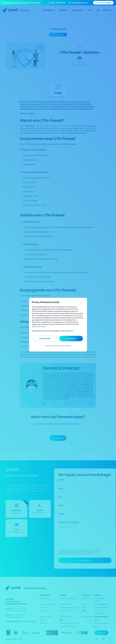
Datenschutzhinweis (39, 326)
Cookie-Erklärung (67, 346)
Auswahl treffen (45, 338)
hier (72, 331)
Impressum (48, 346)
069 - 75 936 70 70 (58, 3)
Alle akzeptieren (71, 338)
